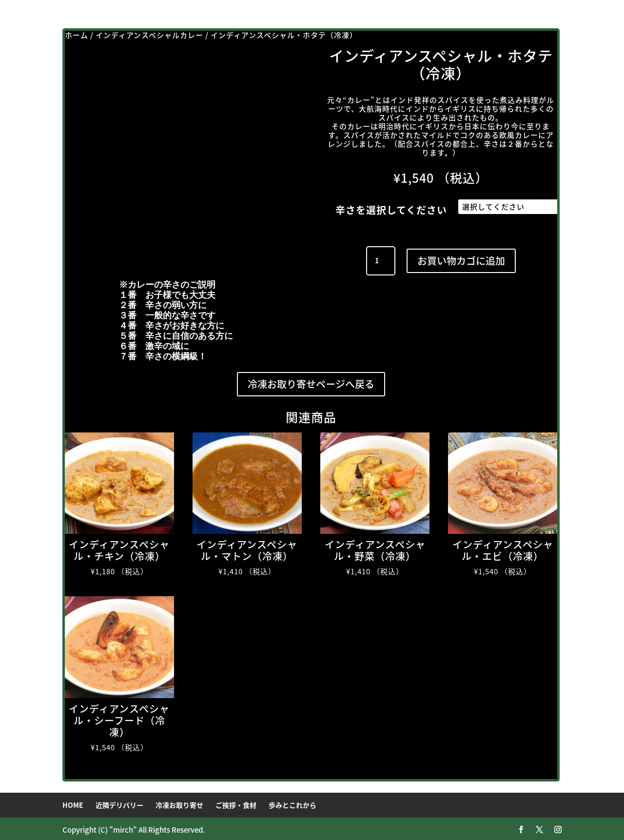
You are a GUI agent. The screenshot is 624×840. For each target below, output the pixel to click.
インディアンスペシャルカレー (149, 35)
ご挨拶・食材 (236, 802)
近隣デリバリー (119, 802)
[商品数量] (381, 258)
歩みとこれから (292, 802)
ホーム (77, 35)
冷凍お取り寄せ (179, 802)
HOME (73, 802)
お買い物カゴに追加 (461, 258)
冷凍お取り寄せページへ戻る (311, 381)
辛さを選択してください (391, 210)
